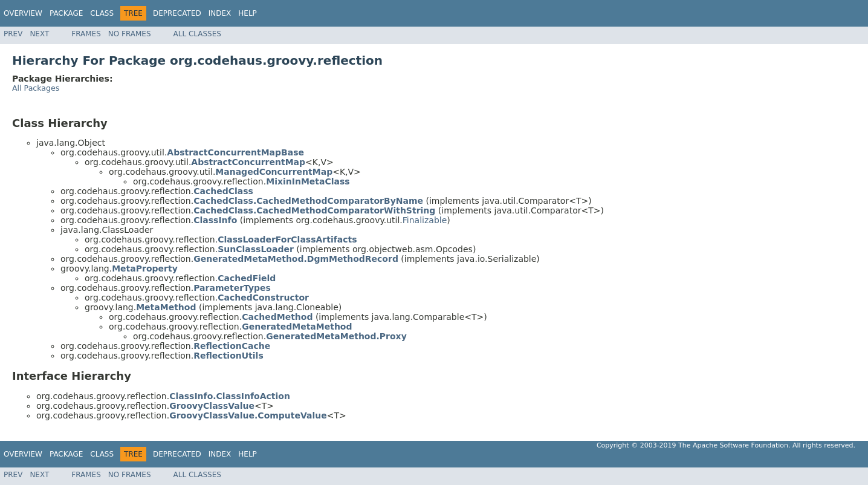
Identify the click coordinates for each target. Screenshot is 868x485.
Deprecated (177, 13)
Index (220, 13)
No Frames (130, 34)
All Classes (197, 34)
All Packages (36, 88)
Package (66, 13)
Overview (23, 13)
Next (39, 34)
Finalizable (425, 220)
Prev (13, 34)
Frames (86, 34)
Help (248, 13)
